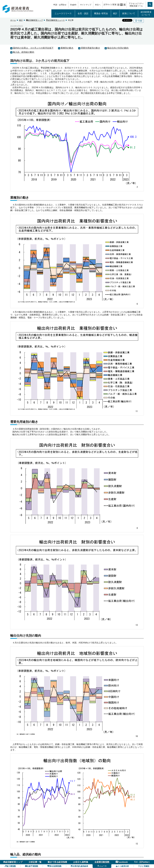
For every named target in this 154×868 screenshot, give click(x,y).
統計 (115, 13)
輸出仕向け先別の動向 (118, 48)
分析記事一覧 (35, 862)
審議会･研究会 (101, 13)
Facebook (122, 862)
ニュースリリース (63, 13)
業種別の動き (67, 48)
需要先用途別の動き (90, 48)
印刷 (139, 21)
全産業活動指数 (102, 862)
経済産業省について (146, 13)
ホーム (13, 20)
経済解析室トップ (34, 20)
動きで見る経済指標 (57, 862)
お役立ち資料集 (81, 862)
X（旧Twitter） (142, 862)
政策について (129, 13)
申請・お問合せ (60, 5)
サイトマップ (86, 5)
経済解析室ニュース (55, 20)
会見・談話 (83, 13)
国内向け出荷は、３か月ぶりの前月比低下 (33, 48)
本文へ (98, 5)
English (73, 5)
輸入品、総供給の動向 (24, 52)
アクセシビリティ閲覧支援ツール (136, 5)
